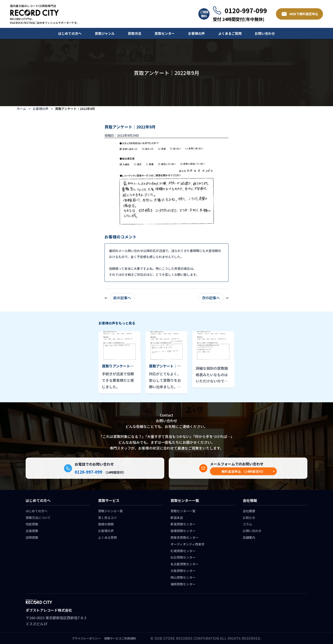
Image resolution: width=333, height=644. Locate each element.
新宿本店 (177, 518)
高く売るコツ (107, 518)
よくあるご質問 (230, 33)
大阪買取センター (183, 571)
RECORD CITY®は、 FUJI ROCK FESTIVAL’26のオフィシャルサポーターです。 (45, 21)
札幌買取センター (183, 551)
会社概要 (249, 511)
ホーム (21, 109)
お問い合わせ (265, 33)
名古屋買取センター (185, 564)
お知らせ (249, 518)
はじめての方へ (70, 33)
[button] (243, 471)
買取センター (165, 33)
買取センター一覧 (183, 511)
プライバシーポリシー (86, 638)
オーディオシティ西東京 (187, 544)
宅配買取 (32, 524)
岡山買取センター (183, 577)
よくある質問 (107, 537)
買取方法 (135, 33)
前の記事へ (122, 298)
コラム (247, 524)
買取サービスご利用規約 (120, 638)
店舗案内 (249, 537)
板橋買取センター (183, 531)
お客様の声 (196, 33)
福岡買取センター (183, 584)
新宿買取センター (183, 524)
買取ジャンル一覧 (110, 511)
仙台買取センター (183, 557)
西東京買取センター (185, 537)
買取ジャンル (105, 33)
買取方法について (38, 518)
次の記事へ (211, 298)
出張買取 (32, 531)
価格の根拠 (106, 524)
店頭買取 (32, 537)
